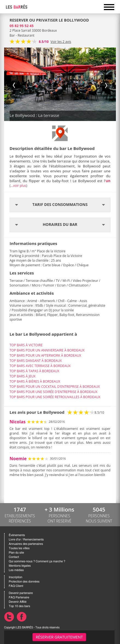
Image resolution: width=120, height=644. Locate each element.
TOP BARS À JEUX (23, 376)
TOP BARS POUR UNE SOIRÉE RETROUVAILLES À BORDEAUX (55, 397)
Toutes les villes (19, 548)
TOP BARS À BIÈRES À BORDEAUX (35, 381)
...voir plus (18, 186)
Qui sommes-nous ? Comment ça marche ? (37, 561)
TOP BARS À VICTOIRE (26, 345)
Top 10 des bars (19, 606)
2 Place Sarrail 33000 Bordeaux (33, 30)
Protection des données (24, 582)
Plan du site (16, 553)
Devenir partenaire (21, 593)
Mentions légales (20, 566)
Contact (14, 557)
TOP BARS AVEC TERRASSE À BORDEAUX (40, 366)
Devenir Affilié (18, 602)
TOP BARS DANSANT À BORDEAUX (36, 361)
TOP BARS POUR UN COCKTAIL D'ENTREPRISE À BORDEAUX (55, 387)
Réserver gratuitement (59, 637)
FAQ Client (16, 586)
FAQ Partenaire (19, 597)
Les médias (16, 570)
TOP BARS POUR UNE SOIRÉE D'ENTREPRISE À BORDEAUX (53, 392)
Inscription (16, 577)
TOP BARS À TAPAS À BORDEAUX (34, 371)
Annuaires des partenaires (26, 544)
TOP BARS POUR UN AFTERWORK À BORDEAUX (45, 355)
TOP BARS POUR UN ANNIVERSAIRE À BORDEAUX (47, 350)
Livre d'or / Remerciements (26, 540)
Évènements (17, 535)
